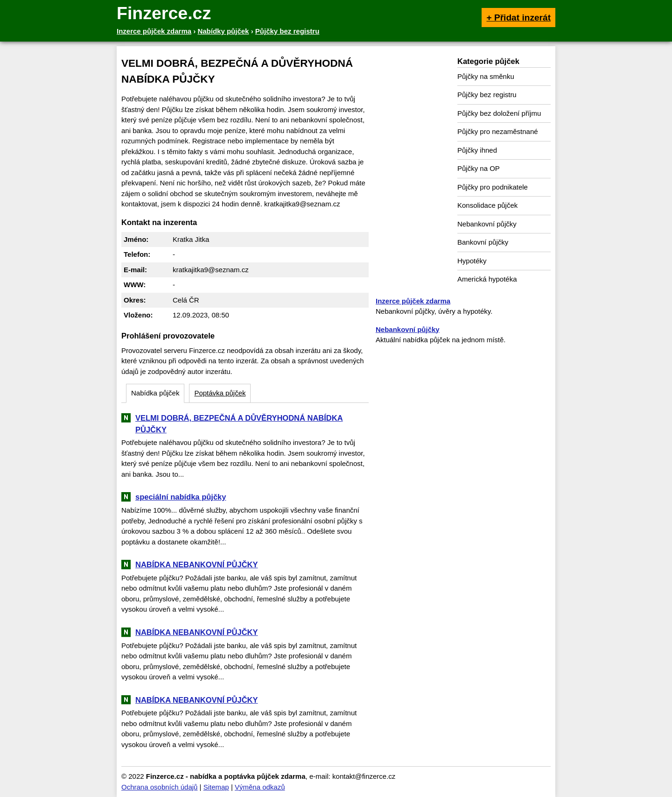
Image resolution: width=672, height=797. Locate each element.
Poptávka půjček (220, 393)
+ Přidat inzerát (518, 18)
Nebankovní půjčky (487, 224)
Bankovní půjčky (483, 242)
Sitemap (216, 787)
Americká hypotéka (487, 279)
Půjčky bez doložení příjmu (499, 113)
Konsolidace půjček (487, 205)
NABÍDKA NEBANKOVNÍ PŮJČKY (197, 564)
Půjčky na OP (479, 168)
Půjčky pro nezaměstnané (498, 131)
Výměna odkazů (260, 787)
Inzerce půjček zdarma (413, 301)
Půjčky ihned (477, 150)
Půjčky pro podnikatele (493, 187)
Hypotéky (472, 261)
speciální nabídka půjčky (181, 497)
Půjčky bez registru (487, 95)
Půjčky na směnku (486, 76)
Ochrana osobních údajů (159, 787)
